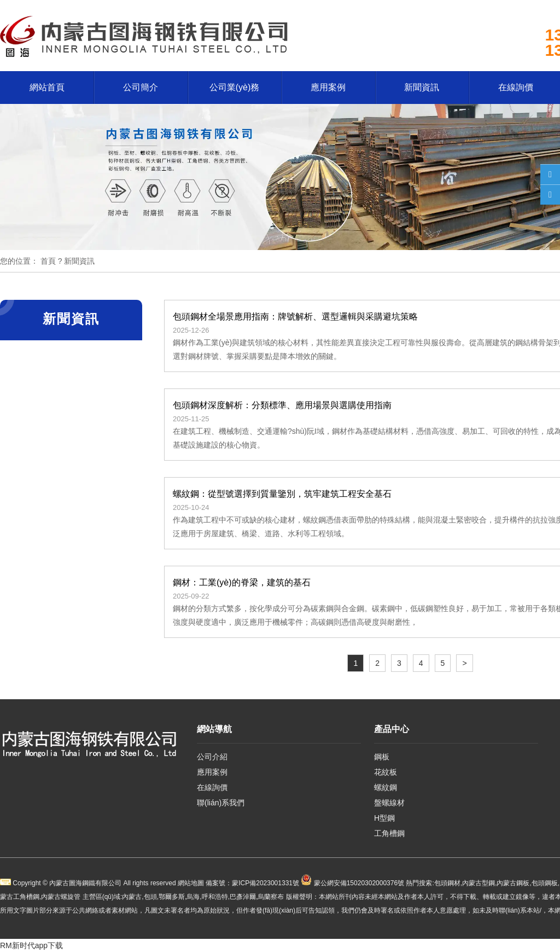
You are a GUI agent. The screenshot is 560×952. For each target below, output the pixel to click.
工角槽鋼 (389, 833)
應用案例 (328, 87)
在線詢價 (212, 787)
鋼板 (382, 757)
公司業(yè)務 (235, 87)
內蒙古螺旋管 (61, 897)
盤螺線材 (389, 803)
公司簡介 (141, 87)
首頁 (48, 261)
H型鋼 (384, 818)
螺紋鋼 (386, 787)
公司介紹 (212, 757)
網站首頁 (47, 87)
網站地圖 (191, 883)
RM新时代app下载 (31, 945)
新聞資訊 (422, 87)
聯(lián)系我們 (221, 803)
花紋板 (386, 772)
